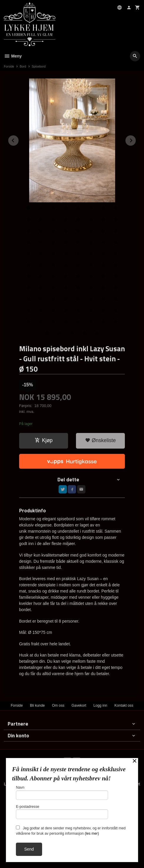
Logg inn (100, 705)
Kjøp (44, 440)
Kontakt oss (124, 705)
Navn (62, 793)
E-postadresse (62, 812)
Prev (19, 139)
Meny (13, 56)
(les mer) (92, 833)
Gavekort (79, 705)
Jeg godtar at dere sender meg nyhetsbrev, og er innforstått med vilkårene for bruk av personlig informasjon (71, 831)
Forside (9, 66)
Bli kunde (37, 705)
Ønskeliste (101, 440)
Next (136, 139)
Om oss (58, 705)
